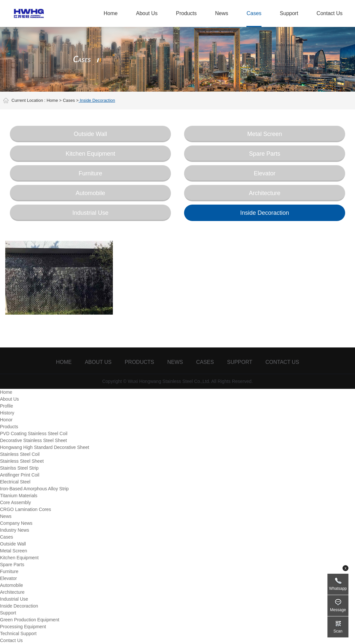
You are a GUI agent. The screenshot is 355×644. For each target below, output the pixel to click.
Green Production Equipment (30, 620)
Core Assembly (15, 502)
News (221, 13)
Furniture (90, 173)
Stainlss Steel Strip (19, 468)
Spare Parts (265, 154)
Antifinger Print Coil (20, 475)
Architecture (264, 193)
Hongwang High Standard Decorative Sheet (45, 447)
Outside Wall (90, 134)
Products (186, 13)
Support (289, 13)
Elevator (264, 173)
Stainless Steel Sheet (22, 461)
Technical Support (18, 633)
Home (111, 13)
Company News (16, 523)
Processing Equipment (23, 627)
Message (338, 610)
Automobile (90, 193)
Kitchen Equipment (90, 154)
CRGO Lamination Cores (26, 509)
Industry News (15, 530)
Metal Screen (264, 134)
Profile (7, 406)
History (7, 413)
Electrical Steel (15, 482)
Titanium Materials (19, 496)
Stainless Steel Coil (20, 454)
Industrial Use (90, 213)
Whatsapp (338, 588)
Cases (254, 13)
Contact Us (330, 13)
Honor (6, 420)
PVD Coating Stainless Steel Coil (34, 433)
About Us (147, 13)
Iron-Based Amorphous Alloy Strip (34, 489)
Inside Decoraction (265, 213)
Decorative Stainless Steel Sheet (33, 440)
